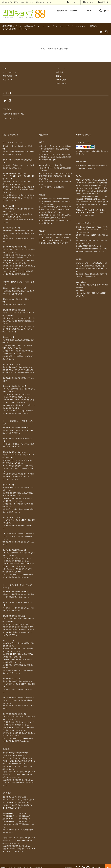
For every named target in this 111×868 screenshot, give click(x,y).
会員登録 (103, 2)
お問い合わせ (24, 29)
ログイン (88, 2)
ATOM (10, 109)
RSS (4, 109)
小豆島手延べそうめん (12, 26)
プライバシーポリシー (11, 116)
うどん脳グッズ (79, 26)
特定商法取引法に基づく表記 (14, 112)
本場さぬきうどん (32, 26)
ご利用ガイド (94, 26)
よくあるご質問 (9, 29)
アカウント (73, 2)
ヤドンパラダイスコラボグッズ (56, 26)
